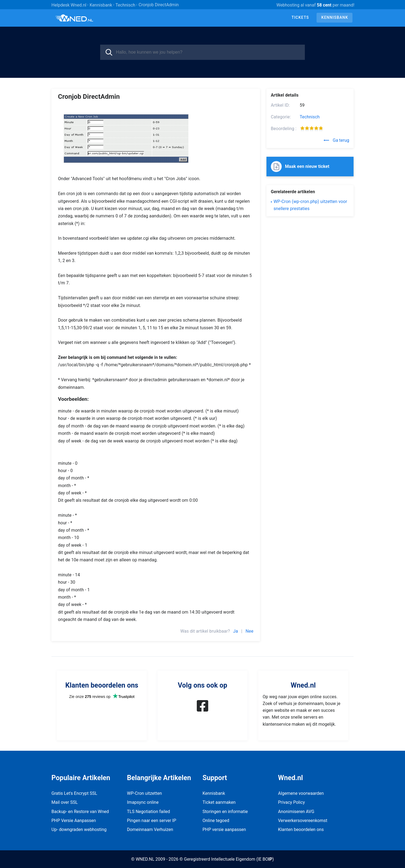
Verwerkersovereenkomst (303, 821)
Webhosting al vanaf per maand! (315, 5)
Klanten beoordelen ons (301, 829)
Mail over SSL (65, 802)
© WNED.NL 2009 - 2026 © (157, 859)
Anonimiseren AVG (296, 812)
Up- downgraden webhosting (79, 829)
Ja (236, 631)
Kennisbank (335, 17)
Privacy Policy (292, 802)
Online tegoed (216, 821)
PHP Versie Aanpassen (74, 821)
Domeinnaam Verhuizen (150, 829)
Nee (249, 631)
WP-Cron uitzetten (145, 793)
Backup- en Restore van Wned (80, 812)
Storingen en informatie (225, 812)
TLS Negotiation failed (149, 812)
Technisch (310, 117)
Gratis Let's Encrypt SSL (74, 793)
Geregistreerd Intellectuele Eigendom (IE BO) (229, 859)
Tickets (300, 17)
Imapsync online (143, 802)
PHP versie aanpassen (224, 829)
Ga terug (336, 140)
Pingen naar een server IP (152, 821)
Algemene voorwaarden (301, 793)
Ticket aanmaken (219, 802)
